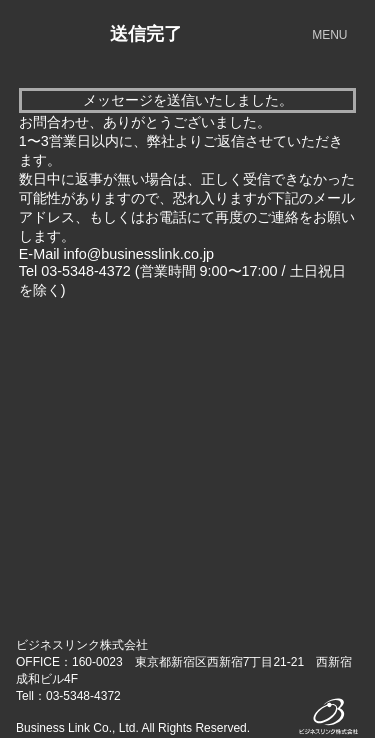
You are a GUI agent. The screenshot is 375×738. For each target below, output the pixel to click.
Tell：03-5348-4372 (68, 696)
